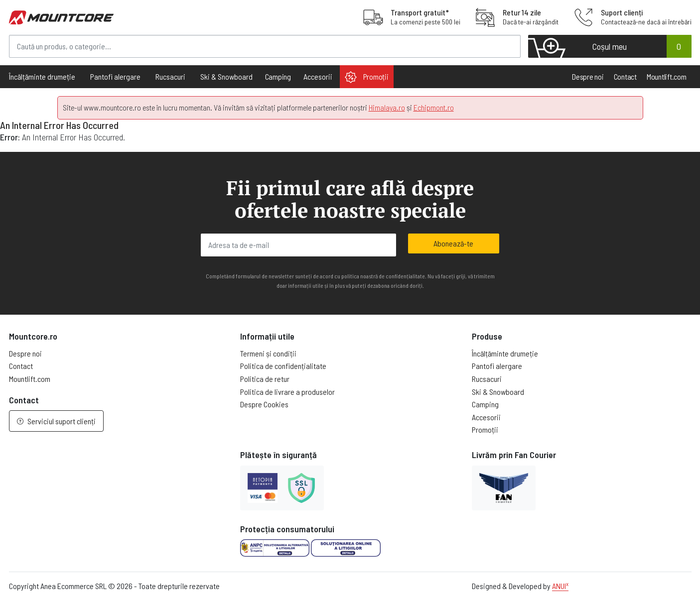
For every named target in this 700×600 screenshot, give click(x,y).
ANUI (560, 586)
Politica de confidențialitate (283, 366)
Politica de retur (265, 379)
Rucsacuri (487, 379)
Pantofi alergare (497, 366)
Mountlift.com (667, 76)
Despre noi (588, 76)
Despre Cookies (264, 404)
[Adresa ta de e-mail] (298, 245)
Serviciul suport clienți (56, 421)
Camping (278, 76)
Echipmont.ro (434, 107)
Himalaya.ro (387, 107)
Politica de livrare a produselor (287, 392)
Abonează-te (453, 243)
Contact (625, 76)
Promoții (367, 77)
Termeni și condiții (268, 353)
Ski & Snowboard (498, 392)
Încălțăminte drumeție (505, 353)
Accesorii (486, 417)
